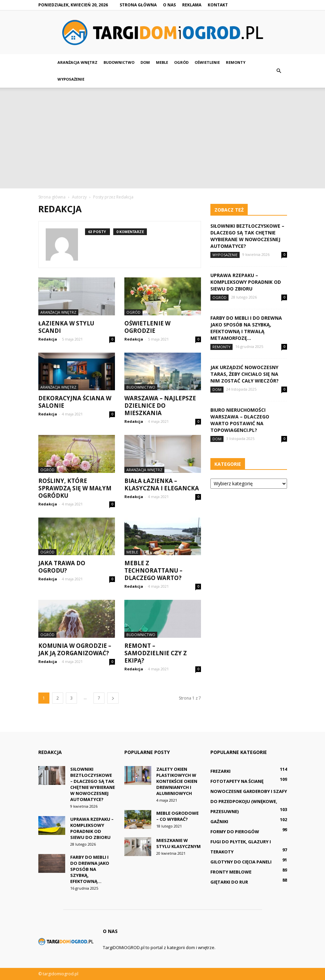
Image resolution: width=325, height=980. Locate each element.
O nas (169, 5)
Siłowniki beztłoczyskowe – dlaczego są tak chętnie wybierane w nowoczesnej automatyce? (247, 236)
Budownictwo (119, 62)
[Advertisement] (162, 138)
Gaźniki (219, 821)
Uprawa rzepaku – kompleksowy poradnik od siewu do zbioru (246, 282)
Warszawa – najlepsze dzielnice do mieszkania (160, 406)
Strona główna (138, 5)
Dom (145, 62)
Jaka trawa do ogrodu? (62, 567)
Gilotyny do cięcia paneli (241, 862)
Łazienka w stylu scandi (66, 327)
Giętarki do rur (229, 882)
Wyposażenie (71, 79)
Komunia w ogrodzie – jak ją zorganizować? (75, 649)
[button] (279, 71)
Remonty (236, 62)
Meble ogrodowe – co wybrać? (177, 816)
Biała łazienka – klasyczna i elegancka (162, 484)
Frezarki (220, 771)
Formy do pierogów (235, 832)
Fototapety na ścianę (237, 781)
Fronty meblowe (231, 872)
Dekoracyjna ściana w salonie (75, 402)
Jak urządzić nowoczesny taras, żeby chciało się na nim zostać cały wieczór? (245, 374)
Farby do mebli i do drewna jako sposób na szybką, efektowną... (90, 869)
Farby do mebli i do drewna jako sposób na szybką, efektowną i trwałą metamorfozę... (246, 328)
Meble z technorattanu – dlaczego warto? (153, 570)
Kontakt (218, 5)
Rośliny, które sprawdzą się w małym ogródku (75, 488)
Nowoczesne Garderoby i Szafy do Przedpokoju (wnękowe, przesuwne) (249, 801)
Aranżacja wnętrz (77, 62)
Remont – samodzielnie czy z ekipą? (156, 653)
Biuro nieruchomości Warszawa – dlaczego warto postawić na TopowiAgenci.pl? (240, 420)
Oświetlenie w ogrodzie (147, 327)
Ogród (181, 62)
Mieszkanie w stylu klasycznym (178, 843)
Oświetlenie (207, 62)
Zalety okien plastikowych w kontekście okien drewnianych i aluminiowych (177, 781)
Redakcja (48, 339)
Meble (162, 62)
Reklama (192, 5)
